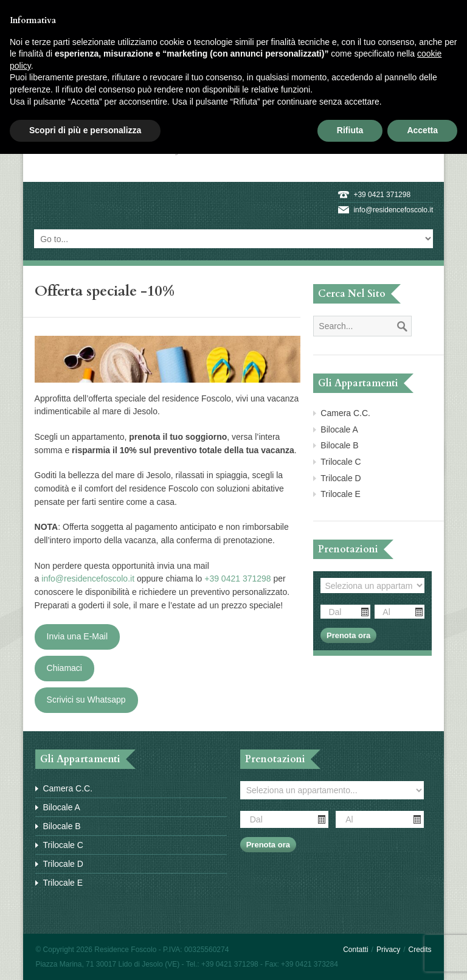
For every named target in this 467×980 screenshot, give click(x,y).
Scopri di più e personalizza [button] (85, 130)
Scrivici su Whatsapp (86, 700)
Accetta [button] (422, 130)
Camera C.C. (345, 413)
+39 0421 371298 (382, 195)
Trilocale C (341, 462)
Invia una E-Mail (77, 636)
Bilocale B (339, 445)
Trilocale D (341, 478)
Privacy (388, 950)
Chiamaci (64, 668)
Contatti (355, 950)
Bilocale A (339, 429)
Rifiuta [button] (350, 130)
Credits (420, 950)
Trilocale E (341, 494)
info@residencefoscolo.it (393, 210)
